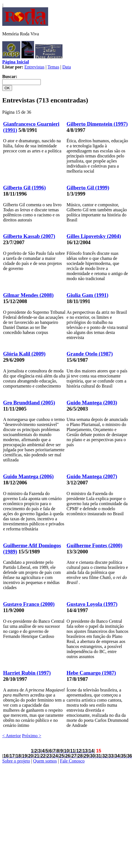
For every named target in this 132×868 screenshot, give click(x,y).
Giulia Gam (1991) (88, 295)
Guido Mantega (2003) (92, 403)
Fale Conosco (72, 761)
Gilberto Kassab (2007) (29, 236)
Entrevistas (34, 67)
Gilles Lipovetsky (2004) (94, 236)
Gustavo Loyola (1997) (92, 604)
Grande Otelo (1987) (90, 354)
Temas (53, 67)
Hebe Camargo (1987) (91, 673)
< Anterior (12, 736)
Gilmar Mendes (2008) (28, 295)
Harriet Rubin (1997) (27, 673)
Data (67, 67)
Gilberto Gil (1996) (24, 188)
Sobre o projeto (16, 761)
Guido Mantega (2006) (28, 476)
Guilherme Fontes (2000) (95, 545)
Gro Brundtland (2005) (29, 403)
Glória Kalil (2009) (24, 354)
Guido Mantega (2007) (92, 476)
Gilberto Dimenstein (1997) (97, 124)
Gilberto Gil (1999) (88, 188)
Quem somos (45, 761)
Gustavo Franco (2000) (29, 604)
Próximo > (32, 736)
